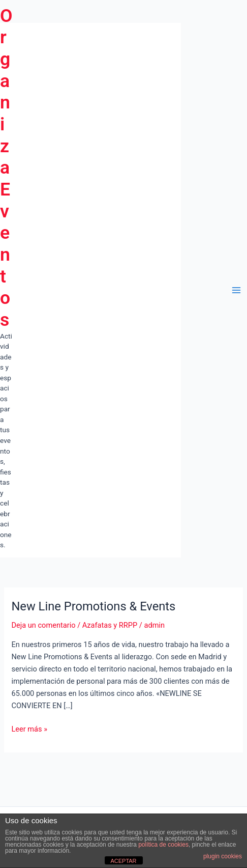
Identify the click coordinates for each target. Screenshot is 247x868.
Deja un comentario (43, 625)
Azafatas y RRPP (110, 625)
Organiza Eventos (6, 168)
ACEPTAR (123, 861)
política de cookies (163, 845)
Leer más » (29, 729)
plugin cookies (223, 856)
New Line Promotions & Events (93, 606)
